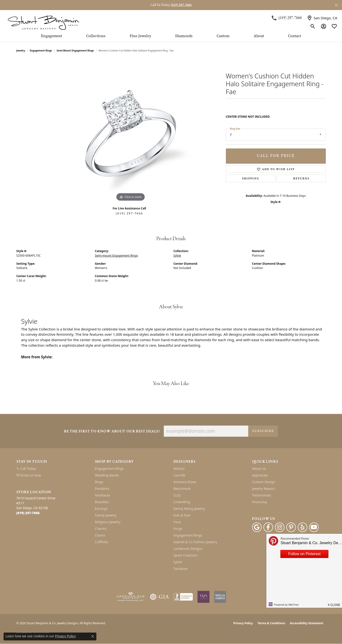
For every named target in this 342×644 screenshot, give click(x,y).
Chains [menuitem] (100, 535)
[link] (286, 18)
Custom (223, 36)
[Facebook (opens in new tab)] (268, 527)
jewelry (21, 51)
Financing (259, 502)
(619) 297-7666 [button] (181, 5)
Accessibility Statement (307, 623)
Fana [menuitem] (177, 522)
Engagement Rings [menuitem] (109, 469)
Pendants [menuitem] (102, 489)
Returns (301, 178)
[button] (313, 26)
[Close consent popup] (93, 636)
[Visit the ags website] (131, 597)
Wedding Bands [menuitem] (107, 475)
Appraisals (260, 475)
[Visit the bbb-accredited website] (183, 597)
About (259, 36)
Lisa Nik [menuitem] (179, 475)
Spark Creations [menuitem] (186, 555)
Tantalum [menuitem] (181, 569)
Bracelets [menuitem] (102, 502)
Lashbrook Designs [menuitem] (188, 549)
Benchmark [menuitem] (182, 489)
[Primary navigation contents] (171, 38)
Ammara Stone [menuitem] (185, 482)
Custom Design (264, 482)
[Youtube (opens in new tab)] (314, 527)
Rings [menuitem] (99, 482)
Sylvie (177, 256)
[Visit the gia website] (159, 597)
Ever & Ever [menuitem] (182, 515)
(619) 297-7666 (129, 213)
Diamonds (184, 36)
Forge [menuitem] (178, 529)
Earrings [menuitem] (101, 509)
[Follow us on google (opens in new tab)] (257, 527)
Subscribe (263, 431)
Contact (295, 36)
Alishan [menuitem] (179, 469)
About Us (259, 469)
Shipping (251, 178)
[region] (131, 131)
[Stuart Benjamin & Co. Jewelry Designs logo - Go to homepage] (43, 22)
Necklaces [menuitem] (103, 495)
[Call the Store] (28, 513)
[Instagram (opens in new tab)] (280, 527)
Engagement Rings (41, 51)
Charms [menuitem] (101, 529)
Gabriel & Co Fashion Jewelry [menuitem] (195, 542)
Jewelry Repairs (264, 489)
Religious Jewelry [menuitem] (108, 522)
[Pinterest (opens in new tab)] (291, 527)
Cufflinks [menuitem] (102, 542)
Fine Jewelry (140, 36)
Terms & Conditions (271, 623)
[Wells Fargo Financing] (220, 597)
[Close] (336, 5)
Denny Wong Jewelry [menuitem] (189, 509)
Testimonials (262, 495)
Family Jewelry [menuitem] (106, 515)
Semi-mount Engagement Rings (75, 51)
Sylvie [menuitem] (178, 562)
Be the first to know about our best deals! (112, 432)
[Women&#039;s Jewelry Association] (203, 597)
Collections (96, 36)
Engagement (52, 36)
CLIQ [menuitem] (177, 495)
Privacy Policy (243, 623)
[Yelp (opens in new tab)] (302, 527)
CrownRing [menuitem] (182, 502)
